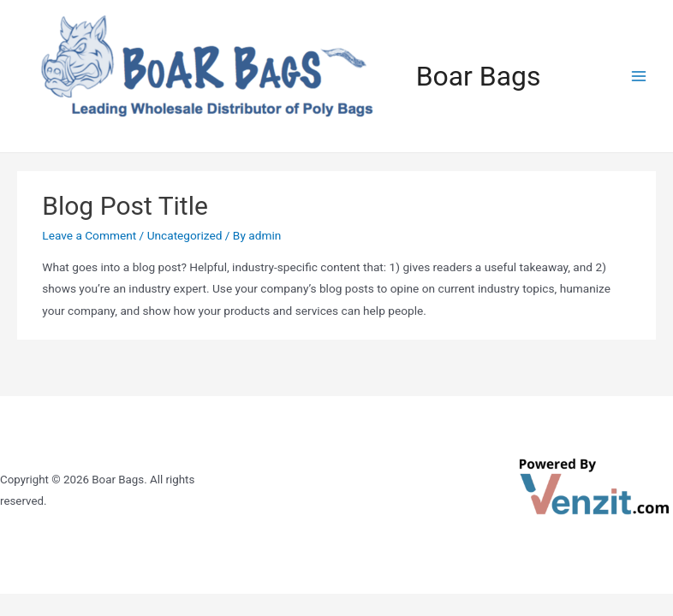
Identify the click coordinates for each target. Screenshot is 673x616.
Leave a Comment (89, 235)
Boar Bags (479, 76)
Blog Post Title (125, 206)
